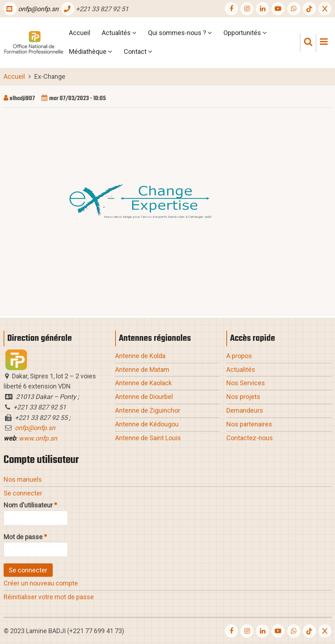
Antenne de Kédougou (147, 424)
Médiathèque (91, 52)
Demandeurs (245, 410)
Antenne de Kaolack (143, 383)
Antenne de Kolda (140, 356)
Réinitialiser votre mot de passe (49, 597)
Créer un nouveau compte (41, 583)
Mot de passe (23, 537)
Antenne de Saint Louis (148, 438)
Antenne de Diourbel (144, 397)
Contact (138, 52)
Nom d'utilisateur (28, 505)
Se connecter (23, 493)
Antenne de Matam (142, 370)
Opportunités (245, 34)
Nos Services (246, 383)
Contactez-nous (250, 438)
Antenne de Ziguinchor (148, 410)
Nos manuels (23, 479)
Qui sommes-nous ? (180, 34)
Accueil (80, 33)
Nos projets (243, 397)
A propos (239, 356)
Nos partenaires (249, 424)
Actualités (119, 34)
